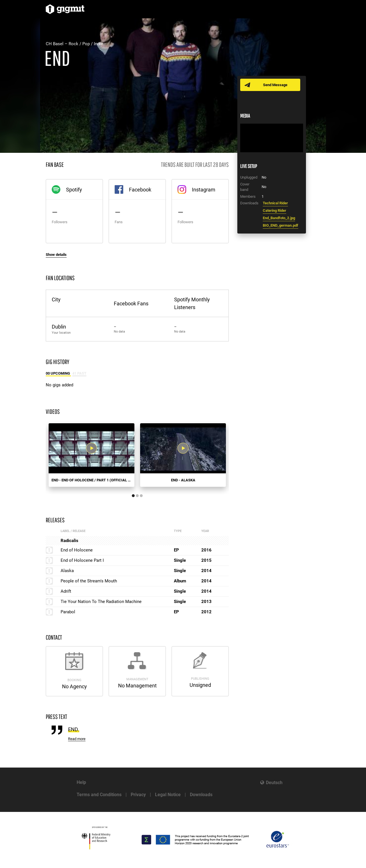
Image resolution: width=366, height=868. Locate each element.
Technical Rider (275, 203)
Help (81, 782)
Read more (77, 739)
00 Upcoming (58, 373)
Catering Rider (274, 210)
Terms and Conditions (99, 795)
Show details (56, 255)
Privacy (138, 795)
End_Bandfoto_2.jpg (279, 218)
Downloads (201, 795)
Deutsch (274, 783)
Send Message (275, 85)
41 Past (79, 373)
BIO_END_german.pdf (281, 225)
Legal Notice (168, 795)
